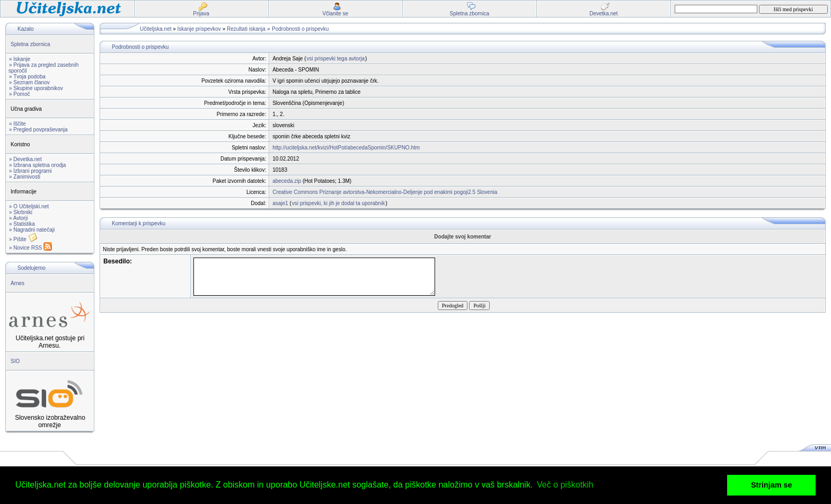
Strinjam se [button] (772, 485)
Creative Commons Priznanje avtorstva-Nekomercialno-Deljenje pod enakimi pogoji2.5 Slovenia (385, 192)
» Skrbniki (21, 212)
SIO (15, 361)
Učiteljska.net (156, 29)
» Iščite (17, 124)
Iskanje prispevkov (199, 29)
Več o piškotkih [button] (565, 485)
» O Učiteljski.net (29, 206)
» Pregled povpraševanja (38, 130)
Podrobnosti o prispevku (300, 29)
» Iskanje (20, 59)
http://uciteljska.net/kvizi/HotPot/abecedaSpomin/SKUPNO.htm (346, 148)
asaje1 (280, 203)
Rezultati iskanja (246, 29)
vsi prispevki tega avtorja (336, 59)
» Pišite (23, 239)
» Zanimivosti (25, 177)
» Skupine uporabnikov (36, 88)
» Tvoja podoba (27, 77)
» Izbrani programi (30, 171)
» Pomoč (19, 94)
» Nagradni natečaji (32, 230)
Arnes (17, 283)
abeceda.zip (287, 181)
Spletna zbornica (30, 44)
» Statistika (22, 224)
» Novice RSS (30, 248)
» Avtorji (18, 218)
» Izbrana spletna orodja (37, 165)
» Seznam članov (29, 82)
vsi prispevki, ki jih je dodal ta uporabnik (339, 203)
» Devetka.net (25, 159)
